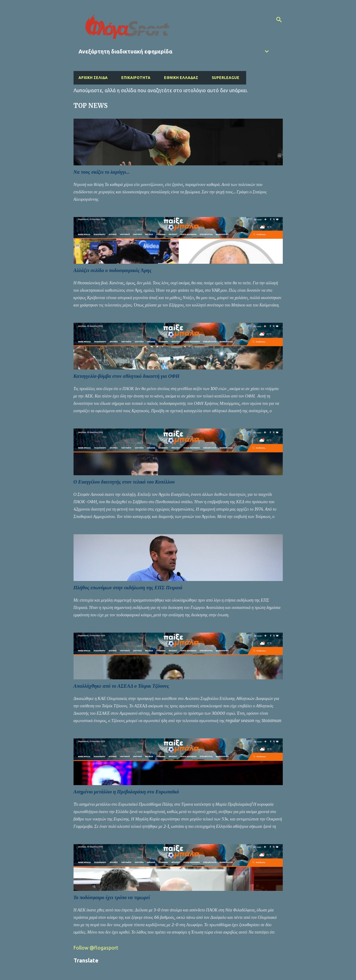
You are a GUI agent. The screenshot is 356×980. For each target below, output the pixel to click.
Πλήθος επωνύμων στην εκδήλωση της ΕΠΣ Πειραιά (128, 588)
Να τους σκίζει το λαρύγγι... (102, 172)
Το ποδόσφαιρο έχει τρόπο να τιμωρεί (112, 897)
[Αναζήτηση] (279, 20)
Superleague (226, 78)
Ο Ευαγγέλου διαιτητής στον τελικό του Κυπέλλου (124, 482)
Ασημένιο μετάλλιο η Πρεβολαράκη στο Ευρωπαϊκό (126, 792)
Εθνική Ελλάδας (181, 78)
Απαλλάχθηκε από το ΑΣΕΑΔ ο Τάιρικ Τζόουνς (121, 686)
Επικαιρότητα (136, 78)
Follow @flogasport (96, 948)
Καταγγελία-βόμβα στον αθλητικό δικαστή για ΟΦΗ (127, 376)
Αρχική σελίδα (93, 78)
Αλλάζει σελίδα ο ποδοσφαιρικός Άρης (113, 270)
